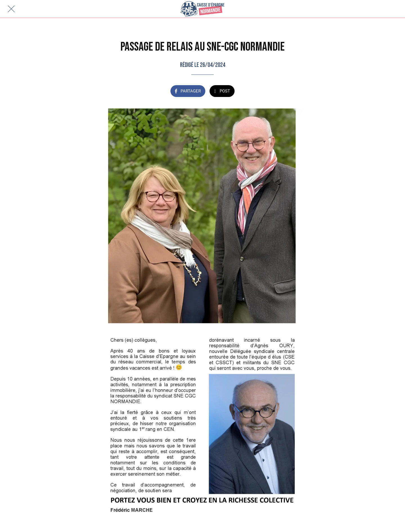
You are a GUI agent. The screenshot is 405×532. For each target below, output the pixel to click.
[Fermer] (11, 9)
